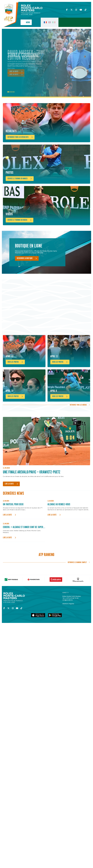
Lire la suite (9, 498)
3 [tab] (12, 92)
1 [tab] (8, 92)
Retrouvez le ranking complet (77, 577)
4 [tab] (14, 92)
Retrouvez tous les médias (78, 419)
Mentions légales (68, 618)
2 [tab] (10, 92)
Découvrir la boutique (25, 266)
